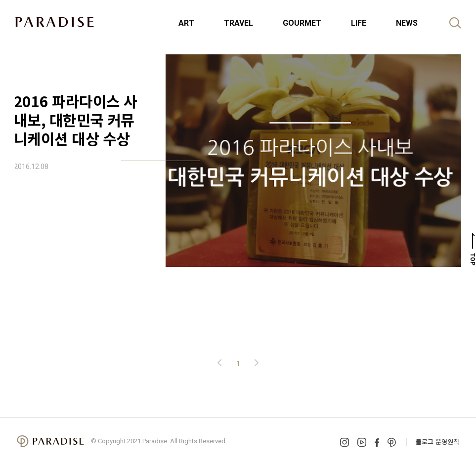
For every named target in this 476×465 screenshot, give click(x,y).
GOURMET (302, 23)
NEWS (407, 23)
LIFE (359, 23)
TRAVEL (238, 23)
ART (186, 23)
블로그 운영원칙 (437, 442)
